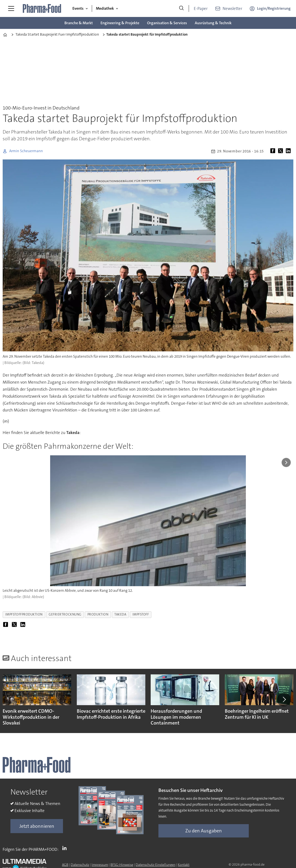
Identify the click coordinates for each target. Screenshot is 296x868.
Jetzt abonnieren (37, 826)
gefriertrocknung (65, 614)
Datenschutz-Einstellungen (156, 865)
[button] (284, 700)
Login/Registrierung (274, 8)
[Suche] (181, 8)
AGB (65, 865)
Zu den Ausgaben (204, 831)
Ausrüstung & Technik (213, 23)
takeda (120, 614)
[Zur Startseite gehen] (42, 8)
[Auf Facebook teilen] (274, 151)
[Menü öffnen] (11, 8)
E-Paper (201, 8)
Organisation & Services (167, 23)
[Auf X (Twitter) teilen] (281, 151)
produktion (98, 614)
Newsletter (232, 8)
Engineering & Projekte (120, 23)
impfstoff (141, 614)
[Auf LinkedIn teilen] (289, 151)
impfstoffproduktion (24, 614)
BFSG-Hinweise (122, 865)
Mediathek (105, 8)
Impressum (100, 865)
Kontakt (184, 865)
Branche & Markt (79, 23)
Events (78, 8)
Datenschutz (80, 865)
